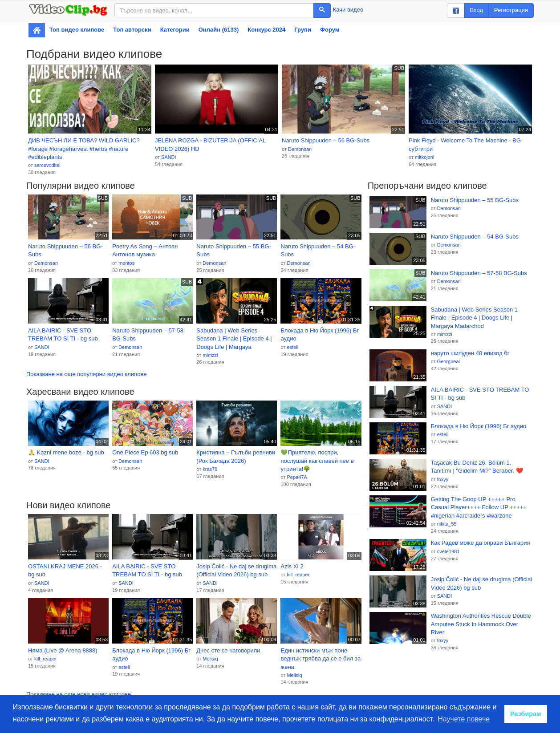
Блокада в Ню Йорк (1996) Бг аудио (320, 335)
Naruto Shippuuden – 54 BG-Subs (318, 251)
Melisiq (210, 659)
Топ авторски (132, 30)
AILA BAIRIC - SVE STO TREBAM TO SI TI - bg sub (63, 335)
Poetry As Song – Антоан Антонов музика (145, 251)
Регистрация (511, 10)
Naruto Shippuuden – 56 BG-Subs (326, 140)
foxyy (443, 479)
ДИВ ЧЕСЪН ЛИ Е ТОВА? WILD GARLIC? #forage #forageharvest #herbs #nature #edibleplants (84, 149)
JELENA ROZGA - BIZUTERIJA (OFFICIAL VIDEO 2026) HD (210, 145)
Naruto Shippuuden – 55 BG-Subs (234, 251)
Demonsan (300, 149)
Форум (330, 30)
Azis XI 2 (292, 566)
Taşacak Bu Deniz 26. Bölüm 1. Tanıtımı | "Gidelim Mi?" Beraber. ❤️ (477, 467)
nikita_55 (447, 524)
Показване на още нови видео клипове (79, 694)
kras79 (210, 469)
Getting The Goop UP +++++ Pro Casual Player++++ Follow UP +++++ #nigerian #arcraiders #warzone (479, 507)
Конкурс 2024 (266, 30)
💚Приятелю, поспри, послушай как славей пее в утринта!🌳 (317, 461)
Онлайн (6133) (219, 30)
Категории (175, 30)
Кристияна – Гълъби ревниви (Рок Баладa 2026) (236, 457)
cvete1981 (448, 551)
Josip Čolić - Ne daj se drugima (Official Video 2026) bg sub (236, 571)
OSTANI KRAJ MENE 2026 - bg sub (65, 571)
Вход (477, 10)
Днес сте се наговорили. (229, 650)
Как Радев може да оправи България (481, 543)
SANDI (169, 157)
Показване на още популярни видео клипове (86, 374)
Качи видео (348, 10)
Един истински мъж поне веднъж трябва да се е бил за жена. (321, 659)
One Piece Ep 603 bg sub (145, 452)
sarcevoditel (47, 165)
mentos (126, 263)
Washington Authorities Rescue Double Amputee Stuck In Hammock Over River (481, 624)
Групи (303, 30)
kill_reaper (298, 575)
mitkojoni (424, 157)
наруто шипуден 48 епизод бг (470, 353)
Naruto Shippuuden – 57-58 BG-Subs (148, 335)
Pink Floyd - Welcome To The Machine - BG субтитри (465, 145)
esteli (292, 347)
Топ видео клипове (77, 30)
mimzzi (210, 355)
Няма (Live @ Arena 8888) (63, 650)
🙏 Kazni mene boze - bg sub (66, 452)
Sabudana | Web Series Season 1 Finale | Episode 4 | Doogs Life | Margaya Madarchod (234, 339)
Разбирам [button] (526, 714)
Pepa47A (297, 477)
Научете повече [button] (464, 719)
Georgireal (448, 361)
